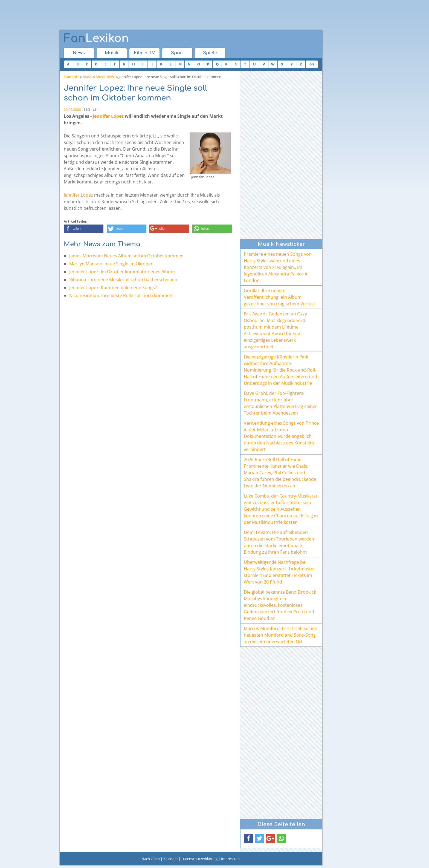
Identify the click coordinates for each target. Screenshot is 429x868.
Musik (112, 53)
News (79, 53)
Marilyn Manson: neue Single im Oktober (111, 264)
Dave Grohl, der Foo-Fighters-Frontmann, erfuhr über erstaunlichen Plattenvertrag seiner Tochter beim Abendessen (280, 403)
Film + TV (145, 53)
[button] (84, 229)
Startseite (72, 77)
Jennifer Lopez (108, 116)
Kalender (171, 859)
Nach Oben (151, 859)
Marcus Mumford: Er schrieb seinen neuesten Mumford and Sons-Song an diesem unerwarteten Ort (281, 635)
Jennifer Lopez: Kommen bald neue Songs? (113, 288)
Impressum (230, 859)
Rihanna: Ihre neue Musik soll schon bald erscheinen (123, 280)
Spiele (210, 53)
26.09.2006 (72, 110)
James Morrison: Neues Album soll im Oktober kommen (126, 256)
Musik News (106, 77)
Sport (177, 53)
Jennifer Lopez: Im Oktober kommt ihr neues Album (122, 272)
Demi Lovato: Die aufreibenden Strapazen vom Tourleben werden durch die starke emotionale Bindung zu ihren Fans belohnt (279, 542)
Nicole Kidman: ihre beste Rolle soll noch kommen (121, 295)
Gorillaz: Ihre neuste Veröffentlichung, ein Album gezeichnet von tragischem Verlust (279, 297)
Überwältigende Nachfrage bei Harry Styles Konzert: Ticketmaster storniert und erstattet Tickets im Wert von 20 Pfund (279, 572)
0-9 (312, 64)
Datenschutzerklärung (199, 859)
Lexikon (96, 38)
